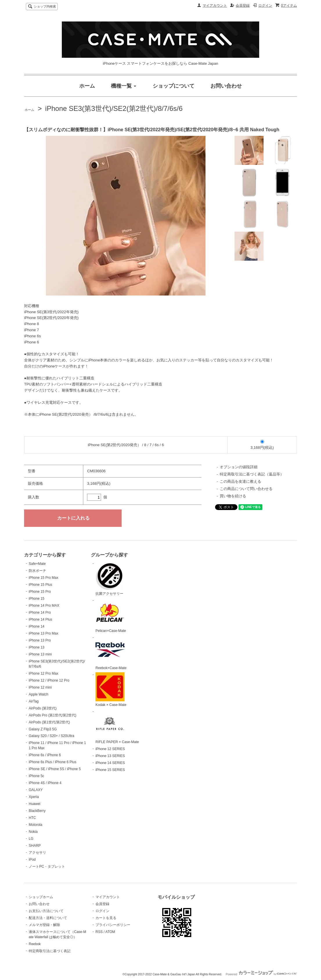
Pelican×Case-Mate (111, 615)
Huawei (35, 804)
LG (31, 839)
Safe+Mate (37, 564)
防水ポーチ (37, 571)
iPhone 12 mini (40, 687)
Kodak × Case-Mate (111, 690)
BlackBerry (37, 811)
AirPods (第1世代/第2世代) (49, 722)
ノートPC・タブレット (47, 866)
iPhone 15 (37, 599)
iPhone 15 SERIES (110, 770)
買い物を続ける (233, 496)
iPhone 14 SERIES (110, 763)
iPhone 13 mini (40, 654)
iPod (32, 860)
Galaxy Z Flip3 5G (43, 729)
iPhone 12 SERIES (110, 749)
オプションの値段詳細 (239, 467)
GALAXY (36, 790)
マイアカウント (215, 6)
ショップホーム (41, 897)
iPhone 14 (37, 626)
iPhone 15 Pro (40, 592)
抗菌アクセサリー (110, 579)
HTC (32, 818)
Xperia (34, 797)
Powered (261, 974)
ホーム (29, 110)
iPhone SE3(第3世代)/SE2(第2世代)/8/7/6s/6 (114, 108)
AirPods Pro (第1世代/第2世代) (53, 715)
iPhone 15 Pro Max (44, 578)
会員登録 (243, 6)
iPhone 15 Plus (40, 585)
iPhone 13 (37, 647)
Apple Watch (39, 694)
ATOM (110, 932)
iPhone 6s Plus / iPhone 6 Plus (53, 762)
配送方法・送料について (48, 918)
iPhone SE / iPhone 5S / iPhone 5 (55, 769)
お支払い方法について (46, 911)
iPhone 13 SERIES (110, 756)
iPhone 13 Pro (40, 640)
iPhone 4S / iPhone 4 (45, 783)
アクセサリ (37, 853)
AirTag (34, 701)
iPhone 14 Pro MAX (44, 606)
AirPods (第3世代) (43, 708)
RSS (99, 932)
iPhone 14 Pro (40, 613)
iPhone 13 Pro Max (44, 633)
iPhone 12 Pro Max (44, 673)
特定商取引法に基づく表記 (50, 951)
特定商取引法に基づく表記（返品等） (252, 474)
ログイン (265, 6)
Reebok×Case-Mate (111, 653)
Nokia (33, 832)
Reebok (35, 944)
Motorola (36, 825)
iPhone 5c (36, 776)
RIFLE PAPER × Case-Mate (117, 727)
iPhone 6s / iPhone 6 (45, 755)
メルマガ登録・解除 (44, 925)
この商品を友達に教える (240, 481)
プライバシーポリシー (113, 925)
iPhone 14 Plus (40, 619)
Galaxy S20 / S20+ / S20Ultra (52, 736)
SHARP (35, 846)
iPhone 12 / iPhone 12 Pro (49, 680)
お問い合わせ (39, 904)
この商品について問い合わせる (246, 489)
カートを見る (106, 918)
